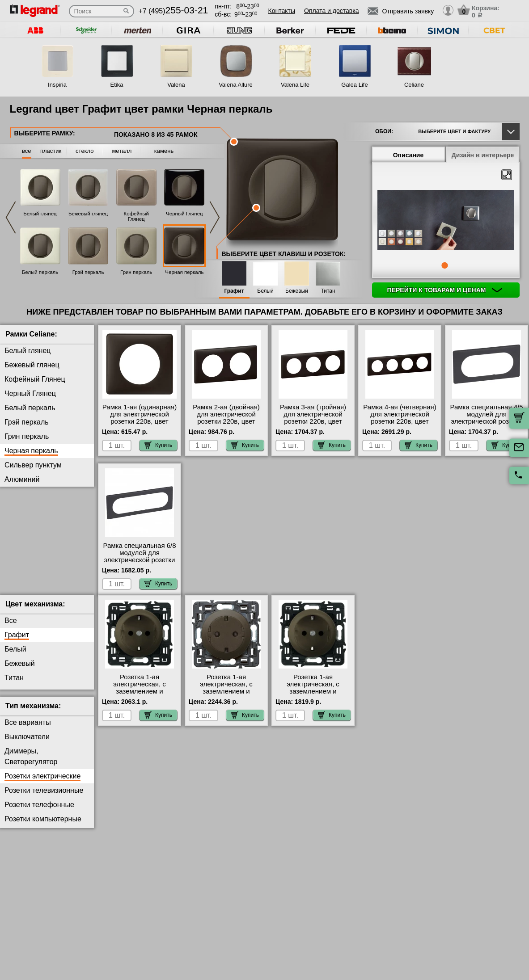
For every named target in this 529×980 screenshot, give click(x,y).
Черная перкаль (184, 272)
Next (215, 217)
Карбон (17, 508)
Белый (265, 291)
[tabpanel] (446, 221)
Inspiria (57, 85)
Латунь (16, 565)
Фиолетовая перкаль (39, 551)
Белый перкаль (40, 272)
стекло (85, 151)
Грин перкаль (136, 272)
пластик (51, 151)
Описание (408, 155)
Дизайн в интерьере (483, 155)
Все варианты (28, 730)
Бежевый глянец (88, 214)
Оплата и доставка (331, 11)
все (27, 151)
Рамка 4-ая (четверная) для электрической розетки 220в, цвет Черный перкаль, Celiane (400, 421)
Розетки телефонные (39, 812)
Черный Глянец (184, 214)
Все (11, 628)
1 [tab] (444, 265)
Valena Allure (236, 85)
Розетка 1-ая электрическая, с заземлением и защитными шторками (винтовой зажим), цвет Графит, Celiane (313, 702)
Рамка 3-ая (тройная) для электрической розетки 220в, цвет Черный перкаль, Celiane (313, 421)
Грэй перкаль (88, 272)
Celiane (414, 85)
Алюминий (22, 479)
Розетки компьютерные (43, 826)
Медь (13, 579)
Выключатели (27, 744)
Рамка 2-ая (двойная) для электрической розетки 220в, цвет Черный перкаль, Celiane (226, 421)
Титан (328, 291)
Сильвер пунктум (33, 465)
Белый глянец (40, 214)
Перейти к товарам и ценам (445, 290)
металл (122, 151)
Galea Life (354, 85)
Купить (158, 445)
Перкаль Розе (27, 594)
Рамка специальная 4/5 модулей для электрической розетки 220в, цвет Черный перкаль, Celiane (486, 421)
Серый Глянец (28, 536)
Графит (234, 291)
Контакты (282, 11)
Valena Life (295, 85)
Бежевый (297, 291)
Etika (117, 85)
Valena (176, 85)
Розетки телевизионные (44, 797)
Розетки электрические (42, 783)
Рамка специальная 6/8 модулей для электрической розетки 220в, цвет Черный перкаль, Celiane (139, 560)
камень (164, 151)
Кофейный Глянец (136, 216)
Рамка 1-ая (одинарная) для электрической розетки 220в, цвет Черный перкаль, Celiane (140, 421)
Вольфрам (22, 494)
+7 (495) (174, 11)
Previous (11, 217)
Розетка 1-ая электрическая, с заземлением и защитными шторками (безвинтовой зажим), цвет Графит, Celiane (140, 702)
